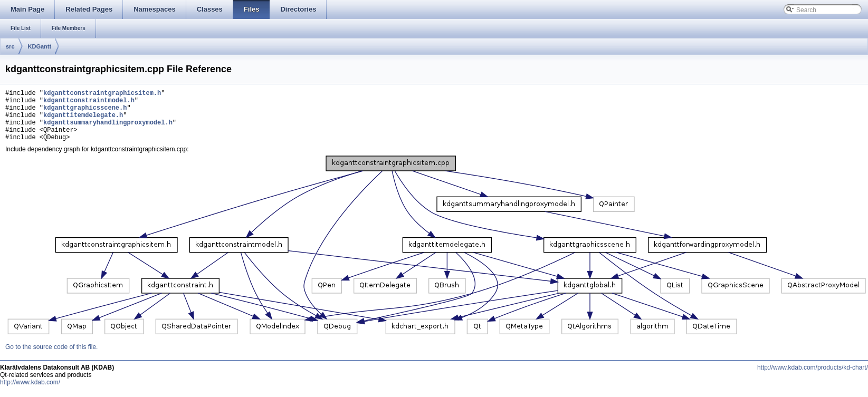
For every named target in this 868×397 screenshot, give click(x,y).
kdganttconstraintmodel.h (89, 103)
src (10, 46)
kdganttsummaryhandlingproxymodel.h (108, 130)
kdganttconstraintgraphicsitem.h (102, 94)
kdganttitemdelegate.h (83, 121)
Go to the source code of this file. (51, 358)
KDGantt (40, 46)
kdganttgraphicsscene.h (85, 112)
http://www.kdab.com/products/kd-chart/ (813, 379)
